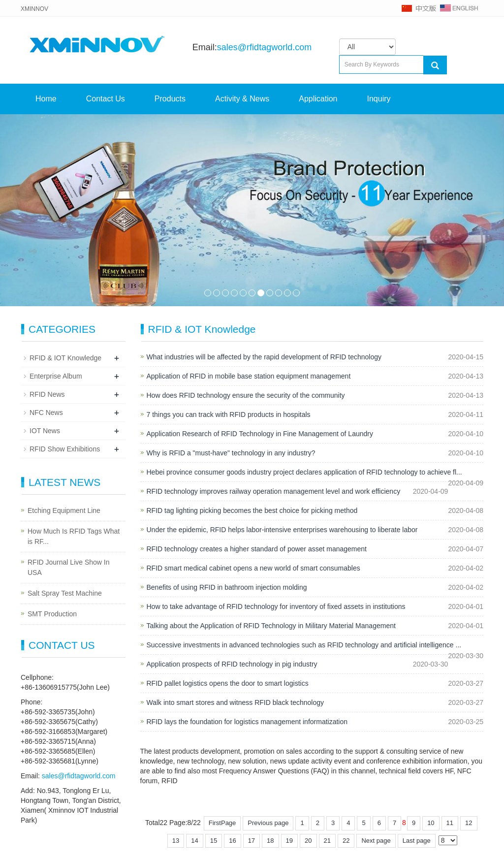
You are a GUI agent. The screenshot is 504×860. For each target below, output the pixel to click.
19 (289, 841)
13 (176, 841)
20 (308, 841)
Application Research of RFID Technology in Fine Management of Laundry (260, 434)
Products (170, 99)
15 (214, 841)
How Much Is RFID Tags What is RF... (74, 536)
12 (469, 823)
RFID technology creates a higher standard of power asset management (257, 549)
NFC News (46, 413)
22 (346, 841)
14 (194, 841)
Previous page (268, 823)
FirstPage (222, 823)
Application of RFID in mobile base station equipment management (249, 376)
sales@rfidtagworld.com (264, 47)
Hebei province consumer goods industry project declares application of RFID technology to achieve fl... (304, 472)
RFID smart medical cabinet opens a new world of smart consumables (253, 568)
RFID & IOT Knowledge (65, 358)
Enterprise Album (56, 376)
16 (232, 841)
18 (270, 841)
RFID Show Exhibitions (65, 449)
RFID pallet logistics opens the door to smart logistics (228, 683)
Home (46, 99)
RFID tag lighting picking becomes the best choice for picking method (252, 510)
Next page (376, 841)
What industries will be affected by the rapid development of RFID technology (264, 357)
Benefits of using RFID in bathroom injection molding (227, 587)
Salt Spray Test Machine (65, 593)
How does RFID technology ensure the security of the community (246, 395)
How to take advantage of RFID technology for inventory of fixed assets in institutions (276, 606)
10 (287, 293)
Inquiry (379, 99)
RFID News (47, 394)
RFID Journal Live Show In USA (69, 567)
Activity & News (242, 99)
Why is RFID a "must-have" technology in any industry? (231, 453)
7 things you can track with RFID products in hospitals (229, 414)
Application (318, 99)
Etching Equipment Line (64, 510)
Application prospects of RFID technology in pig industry (232, 664)
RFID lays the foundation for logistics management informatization (247, 722)
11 (296, 293)
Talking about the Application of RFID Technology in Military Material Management (271, 626)
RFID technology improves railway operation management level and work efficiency (274, 491)
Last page (417, 841)
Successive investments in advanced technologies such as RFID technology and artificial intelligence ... (304, 645)
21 (327, 841)
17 (252, 841)
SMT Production (52, 614)
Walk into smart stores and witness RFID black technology (236, 702)
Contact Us (106, 99)
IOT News (45, 431)
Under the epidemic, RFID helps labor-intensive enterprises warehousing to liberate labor (282, 530)
